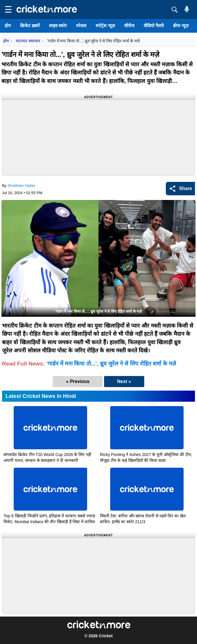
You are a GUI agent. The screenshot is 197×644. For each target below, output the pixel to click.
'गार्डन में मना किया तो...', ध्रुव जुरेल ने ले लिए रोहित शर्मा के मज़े (111, 364)
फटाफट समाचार (28, 41)
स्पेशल (81, 26)
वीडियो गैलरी (154, 26)
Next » (124, 381)
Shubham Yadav (21, 186)
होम (8, 26)
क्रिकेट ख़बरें (30, 26)
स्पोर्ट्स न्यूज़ (105, 26)
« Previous (78, 381)
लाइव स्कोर (58, 26)
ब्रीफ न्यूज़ (181, 26)
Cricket (106, 636)
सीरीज (129, 26)
